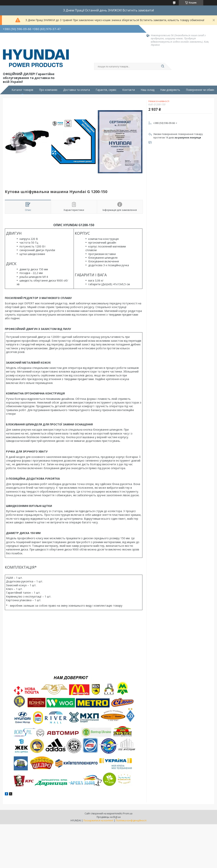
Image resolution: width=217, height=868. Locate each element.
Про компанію (48, 90)
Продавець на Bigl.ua (109, 817)
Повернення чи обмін (200, 90)
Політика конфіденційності (131, 820)
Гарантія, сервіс (106, 90)
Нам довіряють (170, 90)
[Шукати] (163, 66)
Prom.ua (128, 813)
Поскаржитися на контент (98, 820)
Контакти (129, 90)
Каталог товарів (22, 90)
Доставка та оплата (77, 90)
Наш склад (148, 90)
